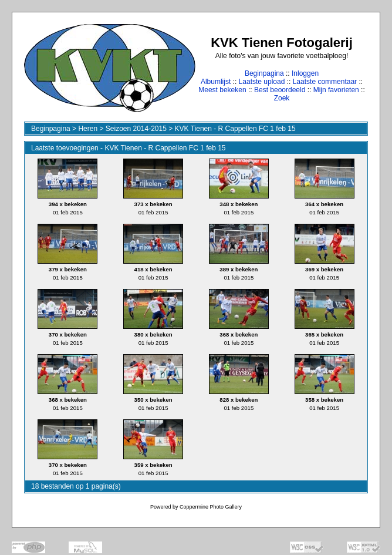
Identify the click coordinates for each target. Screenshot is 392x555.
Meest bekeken (222, 90)
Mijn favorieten (336, 90)
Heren (88, 129)
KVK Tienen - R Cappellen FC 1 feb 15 (235, 129)
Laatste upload (262, 82)
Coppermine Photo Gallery (211, 507)
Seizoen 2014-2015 (136, 129)
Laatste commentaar (325, 82)
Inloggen (305, 73)
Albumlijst (216, 82)
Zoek (282, 98)
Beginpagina (264, 73)
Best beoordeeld (280, 90)
